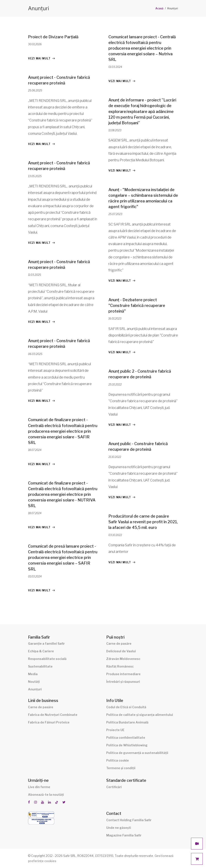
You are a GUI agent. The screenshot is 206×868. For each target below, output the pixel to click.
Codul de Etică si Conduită (126, 707)
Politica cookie (118, 760)
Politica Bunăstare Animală (127, 722)
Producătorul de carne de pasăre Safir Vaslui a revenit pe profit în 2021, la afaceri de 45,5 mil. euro (143, 522)
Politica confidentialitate (126, 738)
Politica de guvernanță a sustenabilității (137, 753)
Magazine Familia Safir (124, 835)
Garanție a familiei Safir (46, 643)
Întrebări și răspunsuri (123, 682)
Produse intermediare (123, 674)
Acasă (159, 8)
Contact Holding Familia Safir (129, 820)
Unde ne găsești (119, 828)
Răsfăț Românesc (120, 666)
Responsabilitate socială (47, 659)
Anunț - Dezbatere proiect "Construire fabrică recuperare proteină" (137, 305)
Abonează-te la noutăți (46, 795)
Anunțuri (35, 689)
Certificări (114, 787)
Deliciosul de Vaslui (121, 651)
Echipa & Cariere (41, 651)
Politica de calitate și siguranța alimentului (140, 715)
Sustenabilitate (40, 666)
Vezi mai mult (39, 58)
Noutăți (34, 682)
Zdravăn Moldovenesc (123, 659)
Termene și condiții (121, 768)
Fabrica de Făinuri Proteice (49, 722)
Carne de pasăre (119, 643)
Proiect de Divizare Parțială (53, 37)
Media (33, 674)
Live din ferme (39, 787)
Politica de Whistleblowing (127, 745)
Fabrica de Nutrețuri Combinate (53, 715)
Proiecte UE (115, 730)
